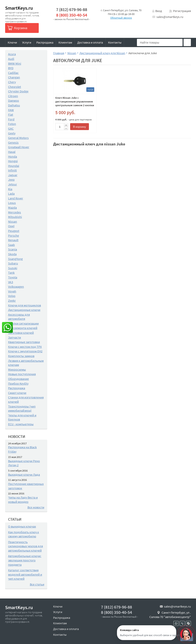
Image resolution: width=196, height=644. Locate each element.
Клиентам (65, 42)
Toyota (13, 277)
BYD (11, 68)
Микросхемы (17, 369)
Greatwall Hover (19, 147)
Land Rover (16, 198)
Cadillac (13, 73)
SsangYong (15, 259)
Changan (14, 77)
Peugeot (14, 231)
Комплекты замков (21, 356)
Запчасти (15, 337)
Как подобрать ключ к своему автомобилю (24, 534)
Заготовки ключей (21, 333)
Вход (159, 11)
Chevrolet (15, 87)
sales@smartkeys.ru (170, 17)
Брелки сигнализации (23, 323)
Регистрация (182, 11)
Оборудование (18, 379)
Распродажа (45, 42)
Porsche (14, 235)
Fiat (11, 114)
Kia (10, 189)
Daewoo (14, 101)
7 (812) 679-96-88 (72, 10)
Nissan (13, 221)
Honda (13, 156)
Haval (12, 152)
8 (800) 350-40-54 (72, 15)
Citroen (13, 96)
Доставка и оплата (90, 42)
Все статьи (37, 584)
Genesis (13, 142)
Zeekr (12, 301)
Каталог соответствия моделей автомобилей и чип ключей (25, 574)
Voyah (12, 291)
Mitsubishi (15, 217)
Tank (11, 273)
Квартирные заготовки (24, 342)
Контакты (115, 42)
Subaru (13, 263)
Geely (12, 133)
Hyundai (14, 166)
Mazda (12, 208)
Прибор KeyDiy (18, 383)
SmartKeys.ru (19, 8)
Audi (11, 59)
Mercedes (15, 212)
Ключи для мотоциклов (24, 305)
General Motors (18, 138)
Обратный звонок (121, 18)
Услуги (27, 42)
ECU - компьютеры (21, 424)
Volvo (12, 296)
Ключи (12, 42)
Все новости (36, 507)
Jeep (11, 180)
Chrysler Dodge (18, 91)
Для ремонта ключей (23, 328)
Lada (11, 194)
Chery (12, 82)
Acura (12, 54)
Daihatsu (14, 105)
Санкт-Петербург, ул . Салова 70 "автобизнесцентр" (170, 615)
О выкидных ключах (22, 526)
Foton (12, 124)
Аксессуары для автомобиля (19, 317)
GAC (11, 128)
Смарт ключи (17, 393)
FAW (11, 110)
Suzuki (13, 268)
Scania (13, 249)
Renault (13, 240)
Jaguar (13, 175)
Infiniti (12, 170)
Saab (11, 245)
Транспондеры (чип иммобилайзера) (22, 409)
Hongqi (13, 161)
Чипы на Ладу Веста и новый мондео (23, 500)
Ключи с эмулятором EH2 (25, 351)
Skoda (12, 254)
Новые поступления (22, 374)
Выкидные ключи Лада (24, 475)
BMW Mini (15, 63)
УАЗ (11, 282)
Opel (11, 226)
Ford (11, 119)
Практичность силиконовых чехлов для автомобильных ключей (25, 546)
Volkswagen (16, 287)
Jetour (13, 184)
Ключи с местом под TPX (25, 347)
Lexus (12, 203)
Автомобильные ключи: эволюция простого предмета (25, 560)
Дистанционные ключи (24, 310)
